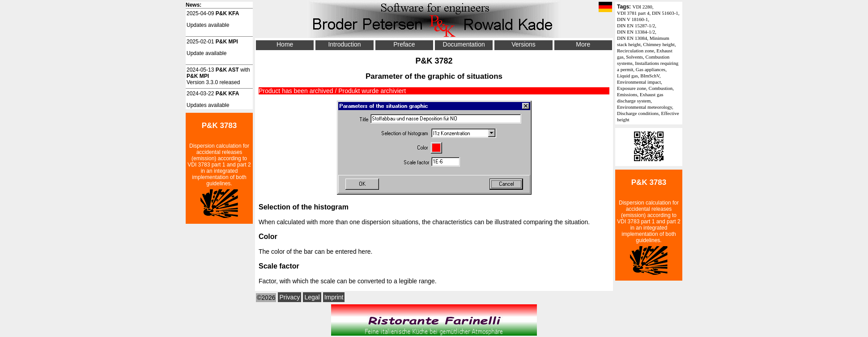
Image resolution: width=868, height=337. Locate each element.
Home (285, 44)
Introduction (344, 44)
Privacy (289, 297)
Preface (404, 44)
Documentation (464, 44)
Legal (312, 297)
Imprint (334, 297)
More (583, 44)
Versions (523, 44)
